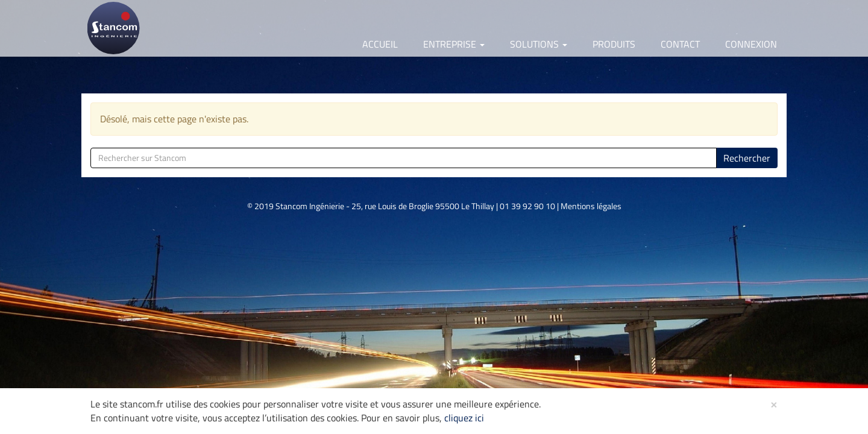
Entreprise (454, 44)
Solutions (539, 44)
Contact (680, 44)
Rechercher (747, 158)
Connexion (751, 44)
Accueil (380, 44)
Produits (614, 44)
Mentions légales (591, 206)
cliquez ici (464, 418)
